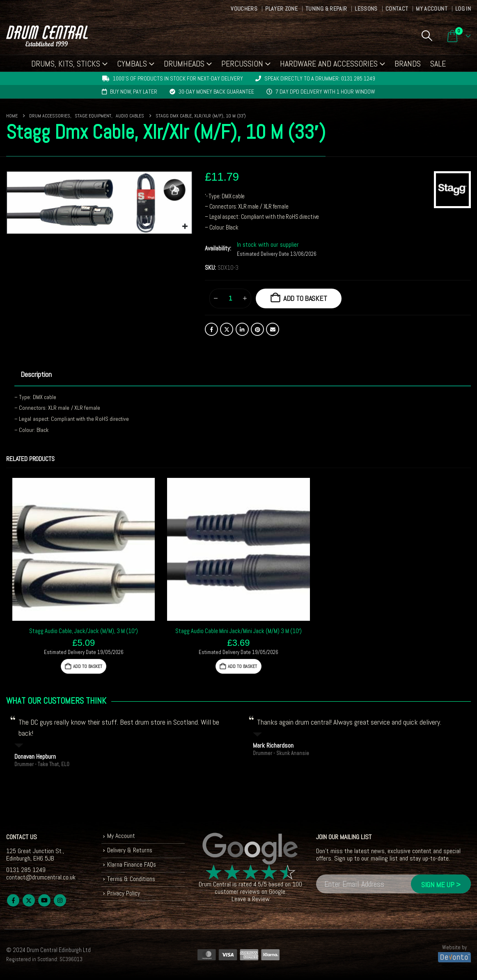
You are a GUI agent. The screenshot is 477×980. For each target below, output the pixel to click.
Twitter (227, 329)
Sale (438, 64)
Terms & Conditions (132, 880)
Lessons (366, 9)
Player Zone (281, 9)
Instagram (60, 900)
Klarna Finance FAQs (132, 866)
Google (277, 892)
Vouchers (244, 9)
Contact (397, 9)
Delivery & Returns (130, 851)
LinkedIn (242, 329)
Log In (463, 9)
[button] (427, 36)
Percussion (242, 64)
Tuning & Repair (326, 9)
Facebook (211, 329)
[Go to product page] (84, 549)
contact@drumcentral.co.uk (41, 877)
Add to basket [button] (88, 666)
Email (273, 329)
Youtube (44, 900)
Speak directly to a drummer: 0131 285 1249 (320, 78)
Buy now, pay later (134, 92)
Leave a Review (251, 899)
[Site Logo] (47, 36)
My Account (432, 9)
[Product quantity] (230, 298)
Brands (408, 64)
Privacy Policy (124, 895)
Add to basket (305, 298)
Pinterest (257, 329)
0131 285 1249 (26, 870)
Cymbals (132, 64)
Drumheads (184, 64)
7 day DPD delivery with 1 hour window (325, 92)
